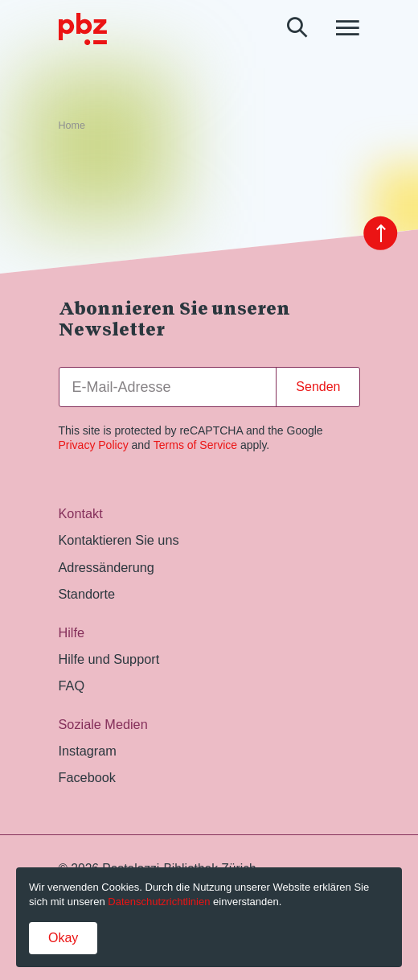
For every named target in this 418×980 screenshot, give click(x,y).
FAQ (72, 686)
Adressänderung (107, 567)
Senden (318, 387)
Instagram (88, 751)
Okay (63, 938)
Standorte (87, 594)
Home (72, 126)
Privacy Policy (94, 445)
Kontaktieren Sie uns (119, 540)
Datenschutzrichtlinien (159, 902)
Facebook (87, 777)
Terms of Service (195, 445)
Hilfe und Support (109, 659)
